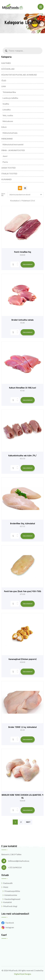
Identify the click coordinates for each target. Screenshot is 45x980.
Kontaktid (7, 902)
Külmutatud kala (10, 133)
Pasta (5, 162)
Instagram (8, 927)
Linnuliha (7, 110)
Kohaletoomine (11, 895)
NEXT (28, 822)
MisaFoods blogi (10, 906)
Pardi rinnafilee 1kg (23, 252)
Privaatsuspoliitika (12, 891)
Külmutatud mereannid (13, 144)
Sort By (3, 195)
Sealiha (6, 104)
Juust (5, 156)
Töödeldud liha (9, 92)
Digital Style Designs (23, 974)
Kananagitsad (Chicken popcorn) (23, 659)
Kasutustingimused (12, 899)
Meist (6, 887)
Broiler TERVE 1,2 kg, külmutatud (22, 727)
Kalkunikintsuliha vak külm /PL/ (22, 455)
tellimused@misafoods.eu (19, 861)
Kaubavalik (8, 883)
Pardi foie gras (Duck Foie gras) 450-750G (23, 591)
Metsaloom (8, 121)
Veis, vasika (8, 115)
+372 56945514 (15, 867)
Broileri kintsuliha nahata (22, 320)
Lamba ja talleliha (10, 98)
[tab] (20, 188)
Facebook (8, 923)
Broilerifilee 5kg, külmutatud (23, 523)
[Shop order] (25, 195)
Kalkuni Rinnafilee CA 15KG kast (23, 388)
